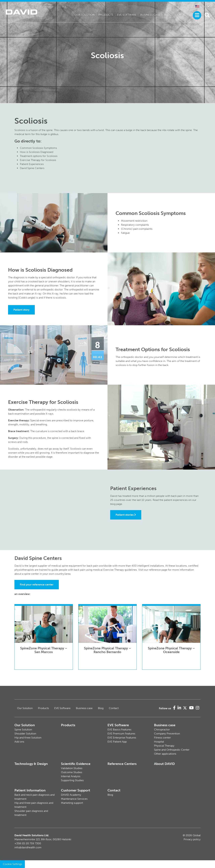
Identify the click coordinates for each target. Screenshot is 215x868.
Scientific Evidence (76, 764)
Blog (168, 15)
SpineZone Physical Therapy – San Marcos (44, 650)
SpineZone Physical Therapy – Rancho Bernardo (107, 650)
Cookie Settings (12, 864)
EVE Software (127, 15)
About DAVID (164, 764)
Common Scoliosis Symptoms (38, 148)
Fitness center (162, 738)
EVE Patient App (117, 742)
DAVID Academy (71, 795)
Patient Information (30, 790)
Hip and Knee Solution (28, 738)
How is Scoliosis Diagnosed (37, 152)
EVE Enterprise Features (122, 738)
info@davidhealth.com (28, 847)
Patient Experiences (32, 164)
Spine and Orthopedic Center (172, 750)
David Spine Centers (32, 168)
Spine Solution (23, 730)
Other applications (165, 754)
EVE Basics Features (119, 730)
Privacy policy (192, 839)
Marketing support (72, 803)
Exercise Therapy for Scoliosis (38, 160)
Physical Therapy (164, 746)
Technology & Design (31, 764)
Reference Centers (122, 764)
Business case (150, 15)
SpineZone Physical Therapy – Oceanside (171, 650)
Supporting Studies (72, 780)
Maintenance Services (74, 799)
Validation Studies (72, 768)
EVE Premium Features (121, 734)
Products (106, 15)
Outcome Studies (72, 772)
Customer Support (76, 790)
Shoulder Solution (25, 734)
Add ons (19, 742)
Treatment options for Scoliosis (39, 156)
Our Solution (85, 15)
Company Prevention (167, 734)
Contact (181, 15)
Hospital (159, 742)
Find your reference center (37, 585)
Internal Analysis (71, 776)
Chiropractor (162, 730)
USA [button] (201, 6)
